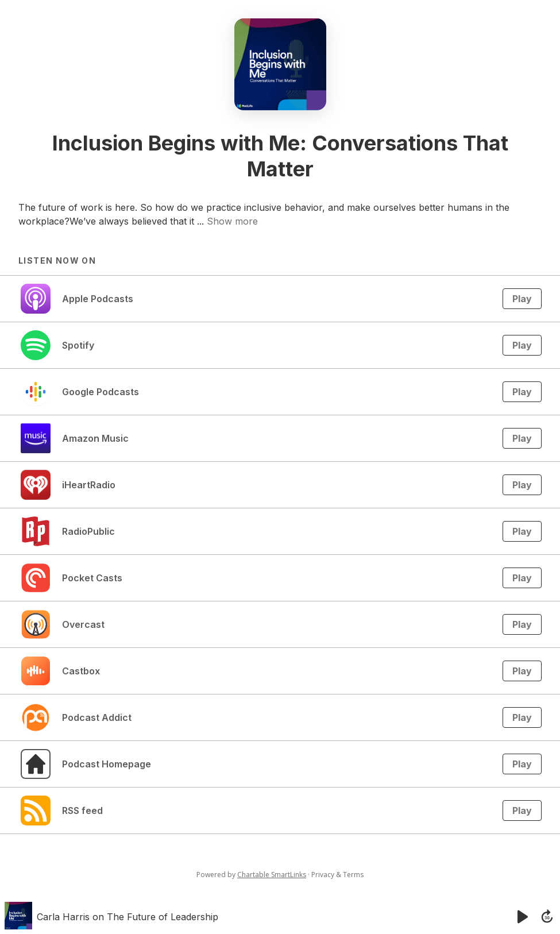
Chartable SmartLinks (272, 875)
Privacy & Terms (337, 875)
